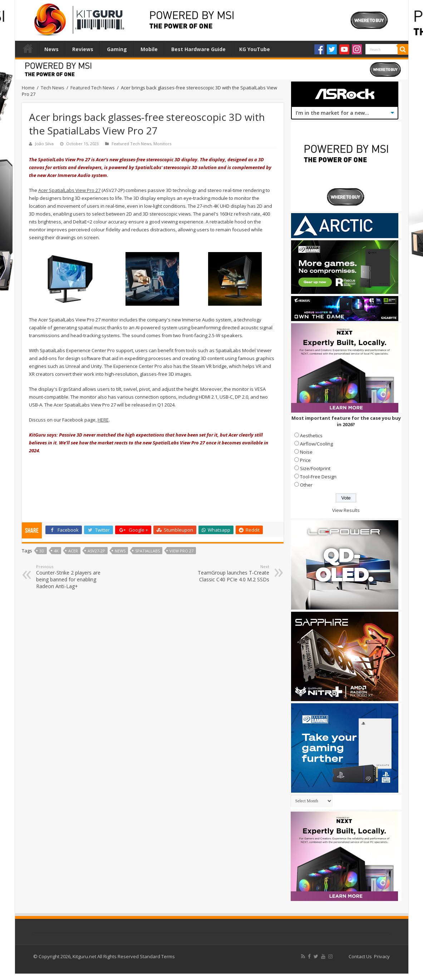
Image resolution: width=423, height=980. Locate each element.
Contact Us (360, 956)
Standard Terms (157, 956)
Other (306, 485)
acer (73, 551)
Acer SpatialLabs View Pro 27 (69, 190)
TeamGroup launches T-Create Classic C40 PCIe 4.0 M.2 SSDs (233, 573)
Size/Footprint (315, 468)
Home (28, 48)
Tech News (53, 88)
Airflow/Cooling (316, 444)
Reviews (83, 49)
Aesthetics (311, 435)
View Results (346, 510)
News (51, 49)
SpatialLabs (147, 551)
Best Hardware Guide (198, 49)
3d (42, 551)
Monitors (162, 144)
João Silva (44, 144)
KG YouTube (255, 49)
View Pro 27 (181, 551)
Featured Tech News (93, 88)
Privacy (382, 956)
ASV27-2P (96, 551)
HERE (103, 420)
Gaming (117, 49)
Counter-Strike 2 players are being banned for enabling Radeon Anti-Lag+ (73, 577)
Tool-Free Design (318, 477)
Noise (306, 452)
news (120, 551)
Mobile (149, 49)
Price (305, 460)
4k (56, 551)
